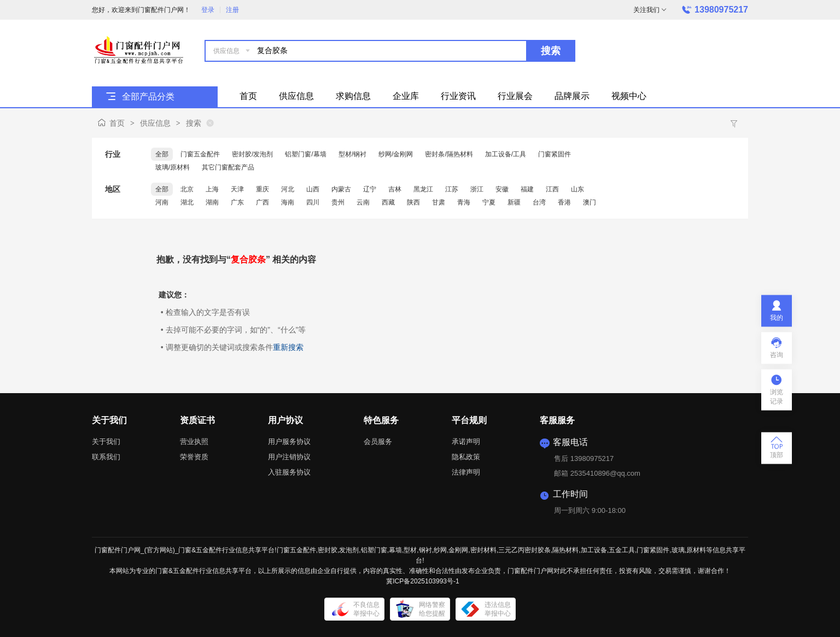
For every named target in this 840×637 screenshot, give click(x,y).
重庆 (262, 189)
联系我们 (106, 457)
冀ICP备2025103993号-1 (422, 581)
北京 (187, 189)
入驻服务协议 (289, 472)
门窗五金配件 (200, 154)
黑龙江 (423, 189)
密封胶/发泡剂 (252, 154)
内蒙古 (341, 189)
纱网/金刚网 (396, 154)
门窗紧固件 (555, 154)
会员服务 (378, 442)
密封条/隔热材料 (449, 154)
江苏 (452, 189)
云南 (363, 202)
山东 (577, 189)
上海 (212, 189)
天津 (237, 189)
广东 (237, 202)
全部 (162, 154)
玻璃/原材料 (173, 167)
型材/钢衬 (352, 154)
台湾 (539, 202)
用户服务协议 (289, 442)
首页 (117, 123)
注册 (232, 10)
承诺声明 (466, 442)
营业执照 (194, 442)
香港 (564, 202)
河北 (288, 189)
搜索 (551, 51)
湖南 (212, 202)
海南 (288, 202)
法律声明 (466, 472)
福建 (527, 189)
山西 (313, 189)
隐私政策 (466, 457)
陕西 (413, 202)
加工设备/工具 (506, 154)
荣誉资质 (194, 457)
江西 (552, 189)
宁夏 (489, 202)
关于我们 (106, 442)
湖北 (187, 202)
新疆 (514, 202)
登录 (208, 10)
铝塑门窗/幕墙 (305, 154)
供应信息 (155, 123)
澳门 (590, 202)
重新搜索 (288, 347)
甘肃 (439, 202)
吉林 (395, 189)
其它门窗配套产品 (228, 167)
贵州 (338, 202)
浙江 (477, 189)
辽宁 (370, 189)
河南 (162, 202)
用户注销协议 (289, 457)
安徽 (502, 189)
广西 (262, 202)
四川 (313, 202)
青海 (464, 202)
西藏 (388, 202)
